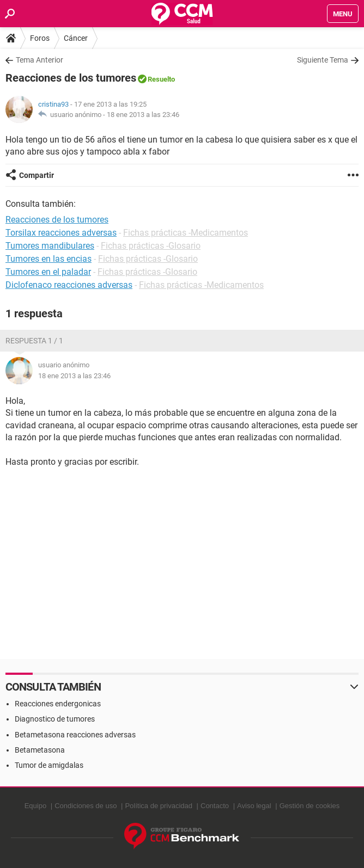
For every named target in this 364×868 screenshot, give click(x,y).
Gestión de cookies (310, 806)
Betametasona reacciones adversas (75, 735)
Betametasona (40, 750)
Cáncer (76, 38)
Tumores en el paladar (48, 272)
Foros (40, 38)
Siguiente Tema (323, 60)
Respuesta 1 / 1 (34, 341)
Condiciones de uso (86, 806)
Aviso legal (254, 806)
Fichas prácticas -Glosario (151, 246)
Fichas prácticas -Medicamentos (186, 233)
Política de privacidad (159, 806)
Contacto (215, 806)
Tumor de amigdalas (49, 765)
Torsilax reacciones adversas (61, 233)
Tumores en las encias (48, 259)
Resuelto (161, 79)
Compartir (37, 175)
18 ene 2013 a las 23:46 (143, 115)
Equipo (35, 806)
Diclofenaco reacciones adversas (69, 285)
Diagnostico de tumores (55, 719)
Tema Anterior (40, 60)
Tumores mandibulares (50, 246)
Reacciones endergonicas (58, 704)
